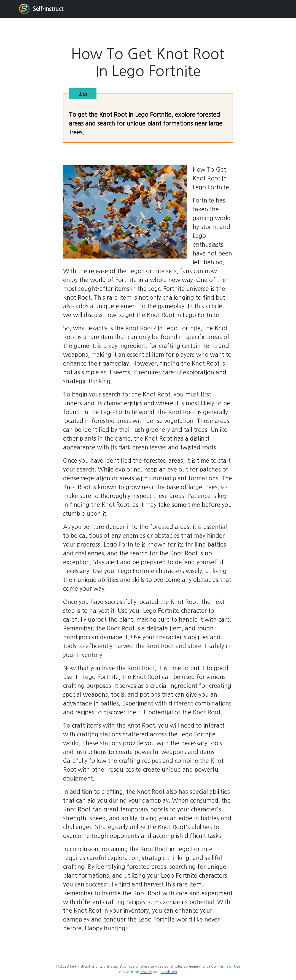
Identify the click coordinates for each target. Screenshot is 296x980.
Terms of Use (229, 966)
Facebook (169, 972)
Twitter (146, 972)
